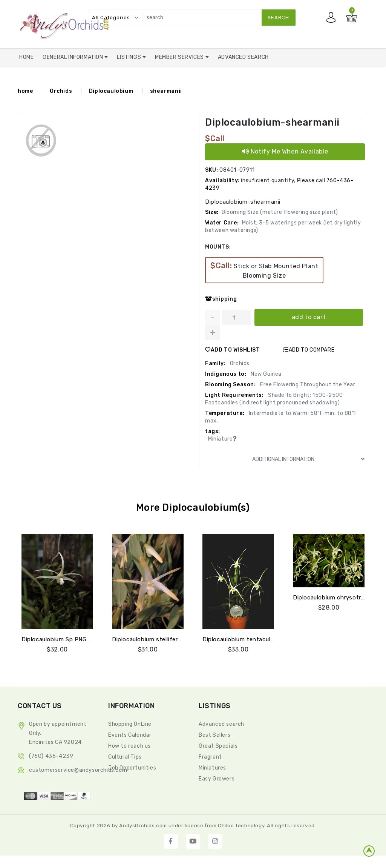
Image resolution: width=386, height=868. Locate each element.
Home (26, 57)
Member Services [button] (180, 57)
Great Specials (218, 746)
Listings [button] (129, 57)
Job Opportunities (132, 768)
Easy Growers (217, 779)
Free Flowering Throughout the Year (307, 385)
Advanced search (221, 724)
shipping (221, 299)
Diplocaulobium (111, 91)
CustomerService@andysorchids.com (78, 770)
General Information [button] (74, 57)
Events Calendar (130, 735)
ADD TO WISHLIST (233, 350)
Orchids (61, 91)
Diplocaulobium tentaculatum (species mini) (263, 639)
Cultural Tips (125, 757)
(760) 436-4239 (51, 756)
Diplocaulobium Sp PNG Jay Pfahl (68, 639)
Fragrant (210, 757)
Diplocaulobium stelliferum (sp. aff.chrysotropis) (179, 639)
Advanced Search (243, 57)
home (25, 91)
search (278, 18)
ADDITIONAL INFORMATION (308, 459)
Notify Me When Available (285, 151)
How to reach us (129, 746)
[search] (217, 18)
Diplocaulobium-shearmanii (274, 122)
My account (333, 19)
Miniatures (212, 768)
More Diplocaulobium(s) (193, 508)
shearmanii (166, 91)
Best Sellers (214, 735)
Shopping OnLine (130, 724)
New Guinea (265, 374)
